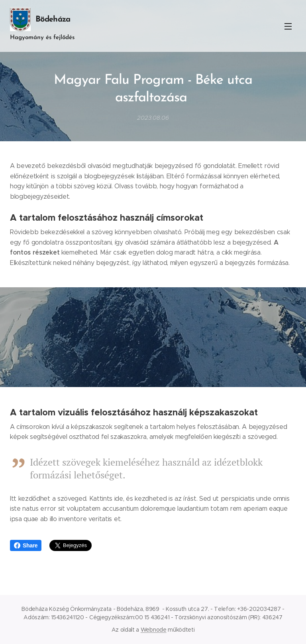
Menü (288, 26)
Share (26, 545)
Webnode (154, 630)
